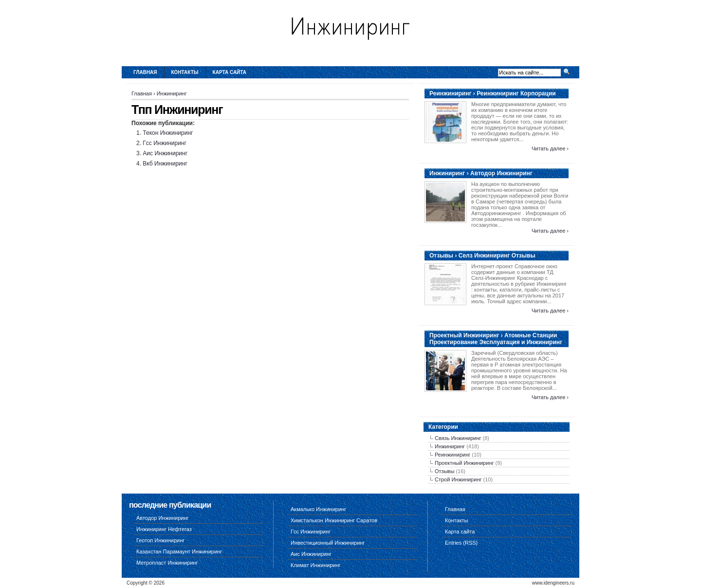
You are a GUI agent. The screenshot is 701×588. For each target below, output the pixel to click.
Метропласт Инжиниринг (167, 563)
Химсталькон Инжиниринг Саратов (334, 520)
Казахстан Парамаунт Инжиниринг (179, 551)
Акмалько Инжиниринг (318, 509)
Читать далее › (550, 148)
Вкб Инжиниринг (165, 164)
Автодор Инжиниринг (163, 518)
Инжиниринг (172, 93)
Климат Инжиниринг (316, 565)
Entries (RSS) (461, 543)
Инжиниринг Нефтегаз (164, 529)
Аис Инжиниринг (165, 153)
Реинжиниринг (452, 455)
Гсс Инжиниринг (165, 143)
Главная (145, 72)
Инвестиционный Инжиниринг (328, 543)
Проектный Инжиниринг (464, 463)
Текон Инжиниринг (168, 133)
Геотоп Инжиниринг (160, 540)
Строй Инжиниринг (458, 479)
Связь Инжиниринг (458, 438)
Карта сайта (230, 72)
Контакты (185, 72)
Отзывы (444, 471)
